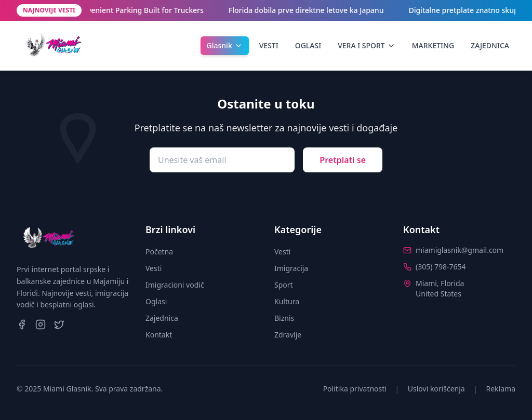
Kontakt (159, 335)
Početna (159, 252)
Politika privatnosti (355, 389)
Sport (284, 285)
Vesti (154, 268)
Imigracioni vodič (175, 285)
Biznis (284, 318)
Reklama (501, 389)
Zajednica (162, 318)
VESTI (269, 45)
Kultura (287, 301)
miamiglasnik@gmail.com (460, 250)
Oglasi (156, 301)
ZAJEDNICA (490, 45)
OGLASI (308, 45)
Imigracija (291, 268)
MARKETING (433, 45)
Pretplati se (343, 160)
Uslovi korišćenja (436, 389)
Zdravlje (288, 335)
